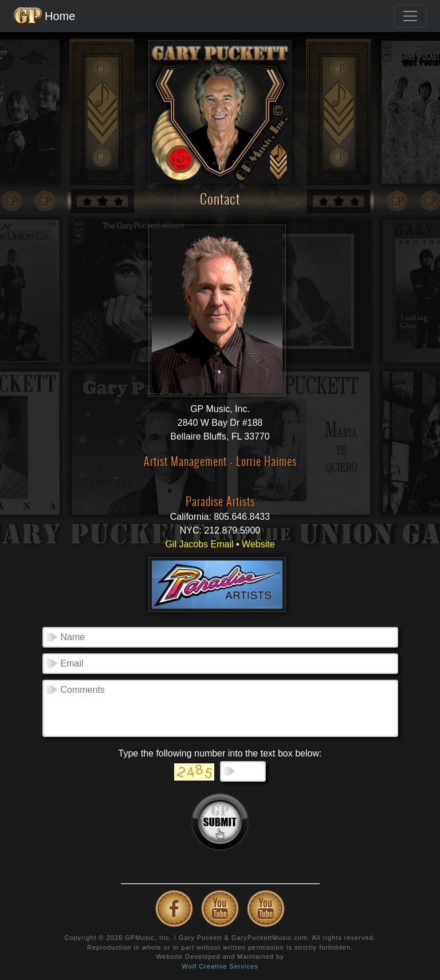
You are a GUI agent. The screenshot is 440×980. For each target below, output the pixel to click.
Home (44, 16)
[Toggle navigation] (410, 16)
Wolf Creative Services (220, 966)
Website (258, 544)
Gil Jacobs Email (199, 544)
